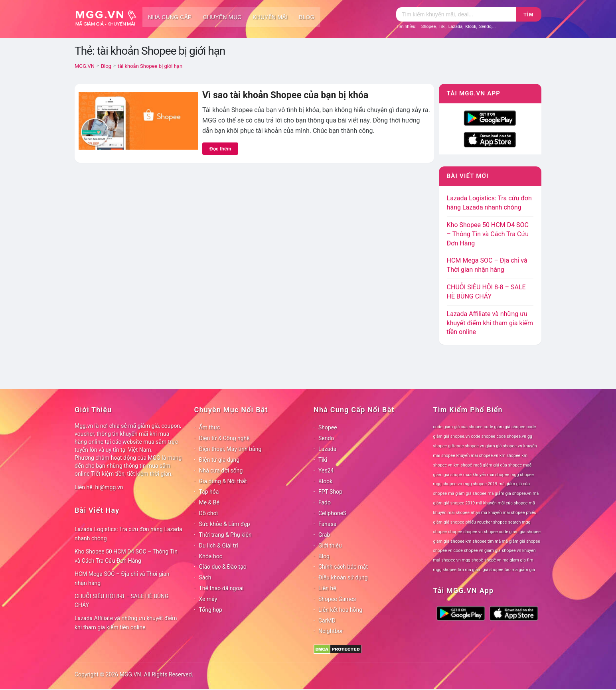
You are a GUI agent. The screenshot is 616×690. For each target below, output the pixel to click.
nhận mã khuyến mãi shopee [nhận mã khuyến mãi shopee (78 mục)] (498, 513)
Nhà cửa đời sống (221, 471)
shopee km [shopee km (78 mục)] (461, 541)
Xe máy (208, 599)
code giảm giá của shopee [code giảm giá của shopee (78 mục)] (458, 427)
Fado (325, 502)
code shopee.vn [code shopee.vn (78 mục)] (511, 436)
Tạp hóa (209, 492)
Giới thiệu (330, 546)
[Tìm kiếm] (456, 14)
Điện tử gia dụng (219, 460)
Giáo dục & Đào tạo (223, 567)
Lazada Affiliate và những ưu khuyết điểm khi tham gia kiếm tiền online (490, 323)
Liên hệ (327, 588)
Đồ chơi (208, 513)
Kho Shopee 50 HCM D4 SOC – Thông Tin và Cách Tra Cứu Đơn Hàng (488, 234)
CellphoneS (332, 513)
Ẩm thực (210, 427)
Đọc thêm (220, 149)
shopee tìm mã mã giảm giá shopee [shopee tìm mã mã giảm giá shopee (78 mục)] (506, 541)
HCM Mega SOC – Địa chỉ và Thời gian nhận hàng (122, 578)
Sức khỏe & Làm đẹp (225, 524)
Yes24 (326, 471)
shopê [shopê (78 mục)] (477, 560)
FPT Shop (330, 492)
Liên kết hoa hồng (340, 610)
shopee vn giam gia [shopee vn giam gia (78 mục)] (482, 551)
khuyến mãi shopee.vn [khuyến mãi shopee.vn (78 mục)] (477, 456)
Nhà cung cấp (170, 17)
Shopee (429, 27)
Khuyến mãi (270, 17)
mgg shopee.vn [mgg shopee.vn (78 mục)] (448, 484)
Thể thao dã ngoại (221, 588)
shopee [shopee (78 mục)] (455, 532)
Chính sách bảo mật (343, 567)
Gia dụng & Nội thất (223, 481)
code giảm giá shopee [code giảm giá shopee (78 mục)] (505, 427)
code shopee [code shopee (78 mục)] (483, 436)
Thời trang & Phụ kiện (225, 535)
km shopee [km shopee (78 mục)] (510, 456)
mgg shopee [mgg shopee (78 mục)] (522, 475)
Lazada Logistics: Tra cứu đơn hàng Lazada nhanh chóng (128, 534)
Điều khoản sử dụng (343, 577)
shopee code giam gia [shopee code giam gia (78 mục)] (505, 532)
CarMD (327, 621)
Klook (471, 27)
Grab (324, 535)
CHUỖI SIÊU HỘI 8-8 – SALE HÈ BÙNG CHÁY (122, 601)
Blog (307, 17)
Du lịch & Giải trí (219, 546)
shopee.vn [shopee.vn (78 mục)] (473, 532)
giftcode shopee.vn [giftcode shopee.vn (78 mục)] (466, 446)
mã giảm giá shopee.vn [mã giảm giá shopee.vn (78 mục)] (509, 493)
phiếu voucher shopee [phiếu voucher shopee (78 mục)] (486, 522)
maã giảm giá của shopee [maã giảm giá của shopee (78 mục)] (498, 465)
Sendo (485, 27)
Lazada (456, 27)
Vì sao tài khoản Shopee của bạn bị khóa (285, 95)
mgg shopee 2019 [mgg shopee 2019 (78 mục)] (480, 484)
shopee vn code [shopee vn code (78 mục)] (448, 551)
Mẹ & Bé (209, 502)
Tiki (442, 27)
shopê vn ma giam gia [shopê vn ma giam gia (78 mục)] (505, 560)
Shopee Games (337, 599)
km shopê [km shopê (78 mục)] (463, 465)
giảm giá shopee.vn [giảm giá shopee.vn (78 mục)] (504, 446)
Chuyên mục (222, 17)
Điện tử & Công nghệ (224, 438)
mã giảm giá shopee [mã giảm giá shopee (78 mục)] (467, 493)
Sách (205, 577)
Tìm (528, 15)
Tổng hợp (211, 610)
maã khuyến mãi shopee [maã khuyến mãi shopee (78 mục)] (486, 475)
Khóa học (211, 556)
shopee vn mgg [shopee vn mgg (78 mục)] (456, 560)
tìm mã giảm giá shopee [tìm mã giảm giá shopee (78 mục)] (480, 570)
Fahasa (327, 524)
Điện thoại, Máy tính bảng (230, 449)
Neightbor (331, 631)
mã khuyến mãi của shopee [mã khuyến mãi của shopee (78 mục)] (502, 503)
